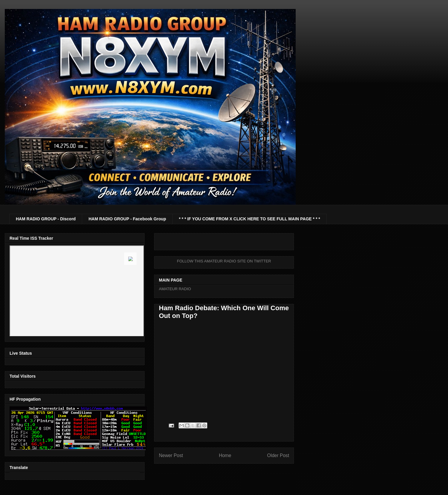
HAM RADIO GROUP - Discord (46, 219)
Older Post (278, 455)
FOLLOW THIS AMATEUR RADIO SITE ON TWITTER (224, 261)
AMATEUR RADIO (175, 289)
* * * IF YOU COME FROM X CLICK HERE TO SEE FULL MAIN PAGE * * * (250, 219)
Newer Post (171, 455)
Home (225, 455)
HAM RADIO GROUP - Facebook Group (127, 219)
